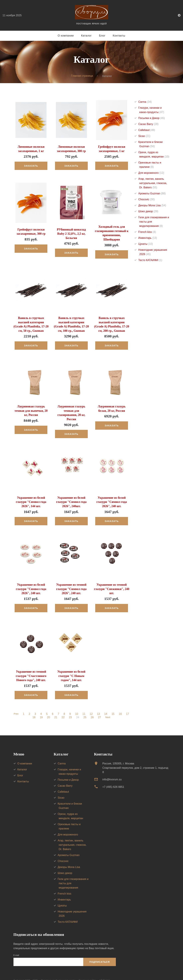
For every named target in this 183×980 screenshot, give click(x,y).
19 (41, 710)
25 (85, 710)
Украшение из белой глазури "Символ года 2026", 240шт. (71, 495)
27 (99, 710)
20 (48, 710)
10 (77, 707)
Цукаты (146, 244)
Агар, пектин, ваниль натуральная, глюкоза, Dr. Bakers (153, 183)
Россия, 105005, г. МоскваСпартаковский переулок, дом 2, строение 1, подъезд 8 (135, 761)
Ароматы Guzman (152, 193)
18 (34, 710)
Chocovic (147, 199)
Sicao (144, 136)
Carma (145, 102)
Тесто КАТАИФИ (150, 260)
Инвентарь (148, 238)
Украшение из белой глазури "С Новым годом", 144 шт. (71, 669)
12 (91, 707)
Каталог (86, 36)
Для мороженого (151, 173)
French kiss (147, 232)
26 (92, 710)
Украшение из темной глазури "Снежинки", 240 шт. (112, 582)
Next (108, 710)
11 (84, 707)
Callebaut (147, 130)
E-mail (16, 948)
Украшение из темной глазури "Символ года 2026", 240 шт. (71, 582)
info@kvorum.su (112, 772)
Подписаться (100, 955)
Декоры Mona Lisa (152, 205)
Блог (102, 36)
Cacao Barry (148, 124)
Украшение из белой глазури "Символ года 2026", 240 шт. (112, 495)
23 (70, 710)
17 (128, 707)
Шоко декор (148, 211)
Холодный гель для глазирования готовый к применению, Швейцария (112, 231)
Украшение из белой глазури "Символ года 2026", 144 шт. (31, 495)
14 (106, 707)
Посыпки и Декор (152, 118)
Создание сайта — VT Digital (94, 973)
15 (113, 707)
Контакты (119, 36)
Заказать (31, 166)
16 (121, 707)
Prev (16, 707)
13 (99, 707)
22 (63, 710)
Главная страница (82, 76)
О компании (66, 36)
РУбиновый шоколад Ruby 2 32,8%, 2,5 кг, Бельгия (71, 234)
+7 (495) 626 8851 (113, 780)
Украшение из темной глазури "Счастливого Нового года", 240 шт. (31, 669)
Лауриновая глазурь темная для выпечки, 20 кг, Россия (31, 408)
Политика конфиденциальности (58, 973)
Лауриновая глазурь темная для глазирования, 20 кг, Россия (71, 408)
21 (56, 710)
